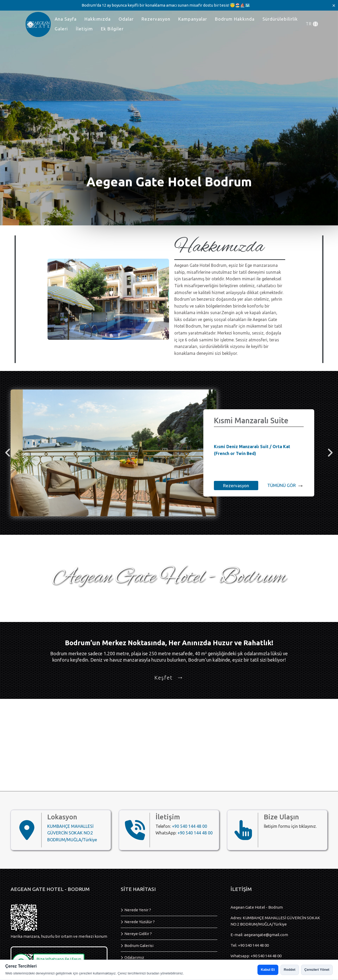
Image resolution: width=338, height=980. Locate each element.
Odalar (126, 19)
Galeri (61, 29)
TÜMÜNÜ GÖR (285, 486)
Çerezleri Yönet (317, 970)
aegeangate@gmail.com (266, 935)
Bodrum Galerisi (139, 946)
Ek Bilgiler (112, 29)
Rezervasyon (156, 19)
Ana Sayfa (66, 19)
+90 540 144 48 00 (189, 826)
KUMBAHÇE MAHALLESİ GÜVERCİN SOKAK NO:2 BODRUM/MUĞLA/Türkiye (72, 833)
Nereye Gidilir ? (138, 934)
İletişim (84, 29)
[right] (330, 453)
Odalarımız (134, 957)
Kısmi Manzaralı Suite (251, 420)
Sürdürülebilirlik (280, 19)
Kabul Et (268, 970)
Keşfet (169, 678)
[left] (8, 453)
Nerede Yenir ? (138, 910)
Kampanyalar (193, 19)
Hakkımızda (98, 19)
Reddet (290, 970)
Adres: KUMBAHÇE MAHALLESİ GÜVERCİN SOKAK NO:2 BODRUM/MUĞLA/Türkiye (275, 921)
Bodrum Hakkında (235, 19)
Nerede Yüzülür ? (140, 922)
